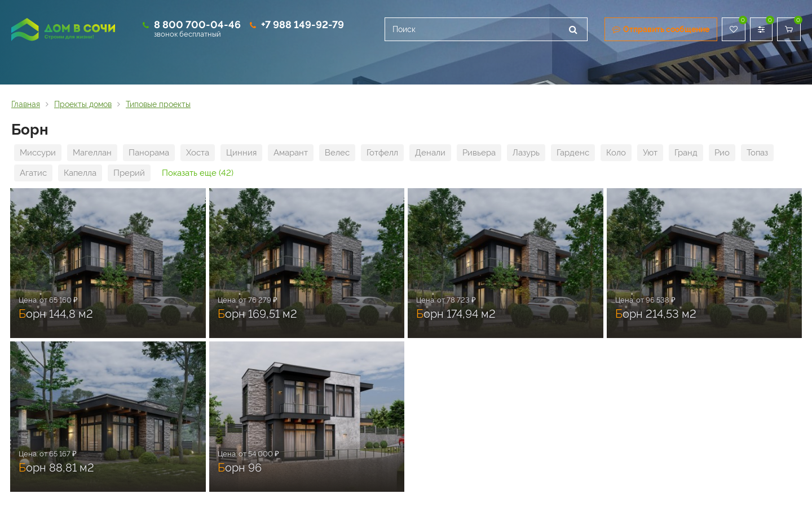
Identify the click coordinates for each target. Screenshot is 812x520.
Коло (616, 153)
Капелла (80, 173)
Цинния (241, 153)
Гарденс (573, 153)
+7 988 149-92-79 (303, 25)
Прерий (129, 173)
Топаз (757, 153)
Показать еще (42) (198, 173)
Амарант (291, 153)
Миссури (38, 153)
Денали (430, 153)
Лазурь (526, 153)
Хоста (198, 153)
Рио (722, 153)
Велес (337, 153)
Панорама (149, 153)
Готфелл (382, 153)
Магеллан (92, 153)
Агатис (33, 173)
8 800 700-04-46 (197, 25)
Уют (650, 153)
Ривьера (479, 153)
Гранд (686, 153)
